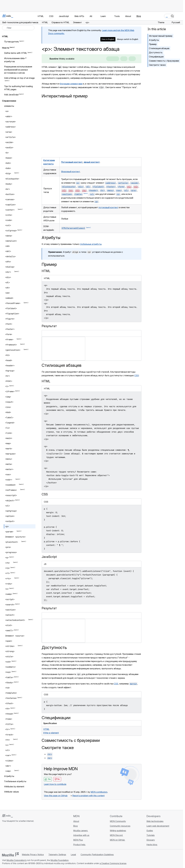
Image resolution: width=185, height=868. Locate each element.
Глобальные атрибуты (15, 781)
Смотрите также (157, 65)
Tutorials (151, 835)
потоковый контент (108, 207)
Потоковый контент (72, 162)
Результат (49, 326)
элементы (9, 106)
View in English (108, 39)
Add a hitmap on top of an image (19, 78)
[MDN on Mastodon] (18, 836)
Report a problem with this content (88, 796)
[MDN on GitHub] (4, 836)
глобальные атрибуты (91, 244)
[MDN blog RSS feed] (22, 836)
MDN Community (118, 821)
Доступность (156, 52)
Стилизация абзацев (159, 48)
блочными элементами (71, 84)
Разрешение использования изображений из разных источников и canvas (18, 70)
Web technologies (155, 821)
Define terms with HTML (16, 53)
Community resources (120, 826)
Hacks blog (152, 845)
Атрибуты (154, 40)
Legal (73, 855)
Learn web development (158, 826)
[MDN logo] (7, 816)
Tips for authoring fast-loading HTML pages (18, 88)
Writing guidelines (118, 831)
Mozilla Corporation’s (16, 860)
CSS (137, 375)
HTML (46, 271)
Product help (80, 845)
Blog (139, 16)
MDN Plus (78, 840)
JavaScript (49, 557)
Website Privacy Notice (33, 855)
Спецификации (156, 57)
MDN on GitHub (118, 840)
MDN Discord (116, 835)
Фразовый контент (71, 172)
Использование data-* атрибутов (15, 60)
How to (6, 48)
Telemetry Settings (57, 855)
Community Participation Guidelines (97, 855)
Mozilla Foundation (60, 860)
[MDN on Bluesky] (8, 836)
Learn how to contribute (55, 784)
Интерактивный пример (161, 36)
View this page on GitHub (56, 796)
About (76, 821)
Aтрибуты (9, 776)
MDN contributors (99, 792)
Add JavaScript (11, 95)
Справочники (9, 101)
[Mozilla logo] (10, 854)
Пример (153, 44)
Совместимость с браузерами (164, 61)
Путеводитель (11, 42)
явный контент (92, 162)
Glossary (151, 840)
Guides (150, 831)
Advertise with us (81, 835)
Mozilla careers (81, 831)
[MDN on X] (13, 836)
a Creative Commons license (113, 863)
